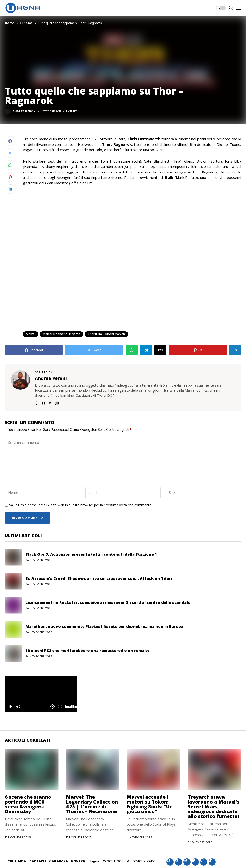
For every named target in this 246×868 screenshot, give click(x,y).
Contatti (38, 861)
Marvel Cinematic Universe (61, 334)
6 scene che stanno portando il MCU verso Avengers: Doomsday (28, 804)
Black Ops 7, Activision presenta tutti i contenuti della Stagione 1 (91, 554)
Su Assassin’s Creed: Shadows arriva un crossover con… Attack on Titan (99, 578)
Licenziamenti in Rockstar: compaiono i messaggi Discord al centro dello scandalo (108, 602)
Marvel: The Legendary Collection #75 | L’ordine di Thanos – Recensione (92, 804)
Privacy (78, 861)
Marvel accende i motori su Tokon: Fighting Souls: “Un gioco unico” (150, 804)
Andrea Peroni (25, 112)
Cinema (26, 23)
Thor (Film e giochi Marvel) (106, 334)
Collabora (58, 861)
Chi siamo (17, 861)
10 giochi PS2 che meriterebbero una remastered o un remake (87, 651)
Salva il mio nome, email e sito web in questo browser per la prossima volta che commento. (81, 505)
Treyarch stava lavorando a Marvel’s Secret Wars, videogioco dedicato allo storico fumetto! (213, 807)
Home (10, 23)
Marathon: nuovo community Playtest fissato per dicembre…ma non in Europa (104, 626)
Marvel (31, 334)
